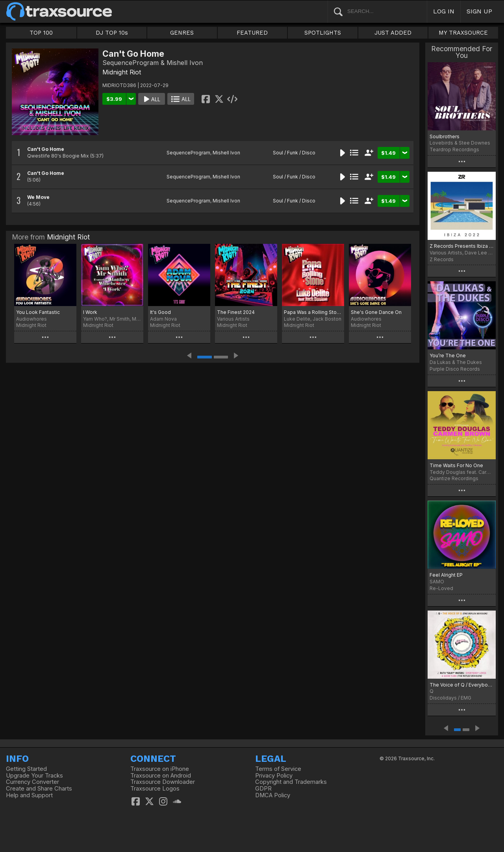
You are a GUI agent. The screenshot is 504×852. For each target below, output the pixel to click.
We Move (38, 197)
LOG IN (444, 11)
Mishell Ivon (226, 153)
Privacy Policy (274, 776)
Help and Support (29, 795)
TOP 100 (41, 33)
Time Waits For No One (456, 465)
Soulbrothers (445, 136)
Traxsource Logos (155, 789)
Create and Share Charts (39, 789)
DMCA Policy (273, 795)
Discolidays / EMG (450, 698)
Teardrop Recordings (454, 149)
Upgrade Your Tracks (34, 776)
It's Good (160, 312)
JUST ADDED (393, 33)
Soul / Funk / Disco (294, 153)
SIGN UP (479, 11)
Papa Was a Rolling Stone (313, 312)
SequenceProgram (188, 153)
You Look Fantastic (38, 312)
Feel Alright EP (446, 575)
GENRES (182, 33)
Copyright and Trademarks (291, 782)
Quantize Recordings (454, 478)
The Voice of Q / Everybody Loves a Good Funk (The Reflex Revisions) (462, 685)
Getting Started (26, 769)
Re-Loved (441, 588)
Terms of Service (278, 769)
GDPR (263, 789)
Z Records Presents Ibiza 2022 (462, 246)
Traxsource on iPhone (160, 769)
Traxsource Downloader (163, 782)
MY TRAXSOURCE (463, 33)
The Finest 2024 (236, 312)
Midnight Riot (122, 72)
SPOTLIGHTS (323, 33)
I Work (90, 312)
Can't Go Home (46, 149)
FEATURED (252, 33)
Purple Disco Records (455, 369)
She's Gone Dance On (376, 312)
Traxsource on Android (161, 776)
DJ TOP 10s (112, 33)
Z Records (442, 259)
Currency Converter (32, 782)
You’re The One (448, 355)
